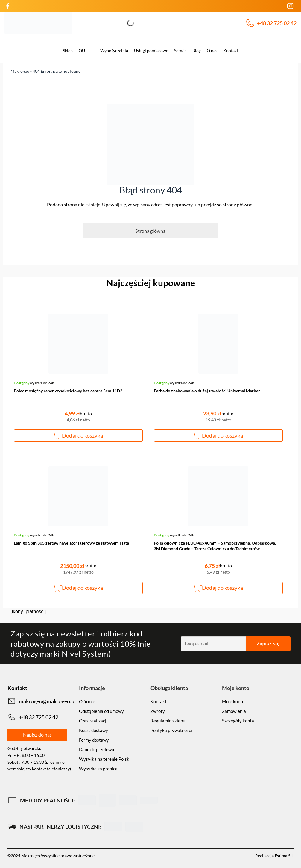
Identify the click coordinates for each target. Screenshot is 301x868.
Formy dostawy (94, 740)
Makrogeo (20, 71)
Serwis (180, 50)
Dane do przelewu (96, 749)
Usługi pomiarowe (151, 50)
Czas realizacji (93, 721)
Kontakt (231, 50)
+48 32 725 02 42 (271, 23)
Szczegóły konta (238, 721)
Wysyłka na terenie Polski (105, 759)
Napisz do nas (37, 735)
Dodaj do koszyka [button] (82, 435)
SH (284, 856)
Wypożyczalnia (114, 50)
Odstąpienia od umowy (101, 711)
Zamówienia (234, 711)
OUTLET (86, 50)
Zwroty (158, 711)
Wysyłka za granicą (98, 769)
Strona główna (150, 231)
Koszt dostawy (94, 730)
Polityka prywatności (171, 730)
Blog (197, 50)
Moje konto (233, 701)
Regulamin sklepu (168, 721)
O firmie (87, 701)
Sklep (68, 50)
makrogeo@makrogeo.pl (42, 701)
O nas (212, 50)
